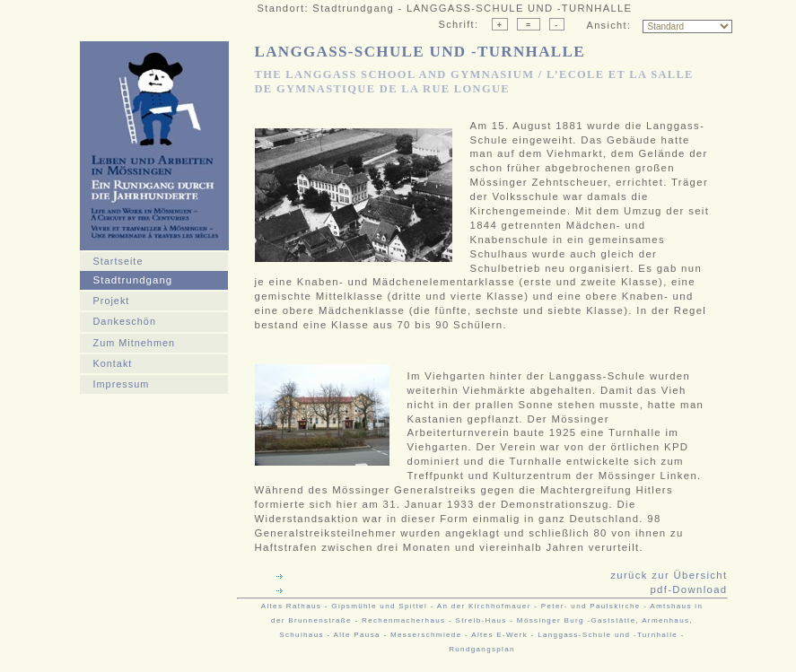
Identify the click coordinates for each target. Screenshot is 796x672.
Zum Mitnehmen (128, 341)
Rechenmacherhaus (403, 620)
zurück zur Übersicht (669, 575)
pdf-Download (688, 589)
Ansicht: (615, 25)
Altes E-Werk (499, 635)
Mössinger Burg (551, 620)
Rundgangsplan (482, 649)
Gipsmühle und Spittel (379, 606)
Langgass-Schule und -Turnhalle (608, 635)
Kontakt (106, 362)
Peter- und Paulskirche (591, 606)
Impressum (115, 382)
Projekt (105, 299)
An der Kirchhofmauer (484, 606)
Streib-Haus (481, 620)
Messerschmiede (426, 635)
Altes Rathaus (291, 606)
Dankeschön (118, 319)
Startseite (112, 259)
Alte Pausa (357, 635)
